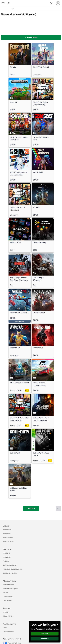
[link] (20, 60)
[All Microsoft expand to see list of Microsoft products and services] (3, 3)
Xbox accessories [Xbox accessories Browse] (8, 541)
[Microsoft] (31, 2)
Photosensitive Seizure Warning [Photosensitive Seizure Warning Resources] (13, 569)
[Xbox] (7, 9)
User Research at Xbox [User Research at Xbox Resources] (10, 573)
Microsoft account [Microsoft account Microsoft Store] (8, 585)
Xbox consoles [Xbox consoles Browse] (7, 529)
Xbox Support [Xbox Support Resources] (7, 557)
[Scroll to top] (58, 508)
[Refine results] (31, 38)
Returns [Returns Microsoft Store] (5, 593)
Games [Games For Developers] (5, 628)
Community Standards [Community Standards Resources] (10, 565)
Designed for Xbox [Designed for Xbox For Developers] (9, 632)
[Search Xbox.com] (9, 3)
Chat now (45, 634)
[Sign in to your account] (58, 3)
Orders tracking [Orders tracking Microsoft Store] (8, 597)
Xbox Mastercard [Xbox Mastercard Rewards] (8, 616)
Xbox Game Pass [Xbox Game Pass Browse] (8, 537)
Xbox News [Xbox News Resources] (6, 553)
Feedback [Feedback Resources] (6, 561)
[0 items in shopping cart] (52, 3)
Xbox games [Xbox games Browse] (7, 533)
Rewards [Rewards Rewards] (6, 612)
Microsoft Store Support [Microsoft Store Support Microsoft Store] (10, 589)
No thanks (45, 639)
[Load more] (31, 508)
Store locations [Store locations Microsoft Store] (8, 601)
